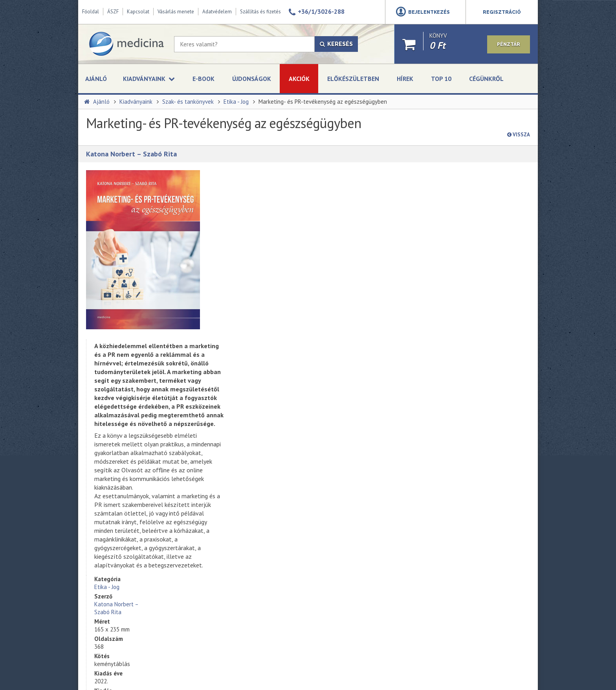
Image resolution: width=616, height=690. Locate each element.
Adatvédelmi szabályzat (352, 507)
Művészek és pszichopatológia (252, 535)
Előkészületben (353, 79)
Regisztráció (502, 12)
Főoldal (91, 12)
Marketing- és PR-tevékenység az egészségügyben (323, 102)
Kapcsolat (138, 12)
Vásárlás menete (176, 12)
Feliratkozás (341, 525)
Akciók (299, 79)
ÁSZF (113, 12)
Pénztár (509, 44)
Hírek (405, 79)
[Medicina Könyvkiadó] (126, 44)
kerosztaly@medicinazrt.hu (478, 490)
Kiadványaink (136, 102)
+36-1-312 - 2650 (468, 471)
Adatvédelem (217, 12)
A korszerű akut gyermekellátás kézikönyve (253, 587)
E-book (203, 79)
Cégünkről (486, 79)
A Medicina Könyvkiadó (112, 522)
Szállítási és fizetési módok (117, 565)
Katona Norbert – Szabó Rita (131, 154)
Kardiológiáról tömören (244, 500)
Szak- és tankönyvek (188, 102)
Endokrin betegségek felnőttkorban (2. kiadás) (258, 552)
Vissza (519, 135)
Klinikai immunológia (240, 569)
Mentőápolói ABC (236, 448)
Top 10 (441, 79)
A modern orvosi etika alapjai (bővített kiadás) (250, 604)
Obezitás (226, 483)
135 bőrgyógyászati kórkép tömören (259, 466)
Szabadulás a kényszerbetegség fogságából (255, 517)
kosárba (469, 251)
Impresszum (99, 548)
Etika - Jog (236, 102)
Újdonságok (252, 79)
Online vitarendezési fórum (117, 574)
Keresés (336, 44)
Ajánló (96, 79)
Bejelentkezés (429, 12)
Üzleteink (96, 531)
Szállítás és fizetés (260, 12)
